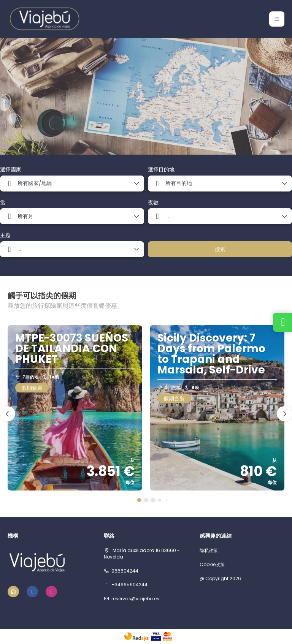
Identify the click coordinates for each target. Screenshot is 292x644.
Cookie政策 (212, 565)
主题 (5, 235)
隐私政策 (209, 551)
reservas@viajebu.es (135, 599)
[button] (139, 500)
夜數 (153, 203)
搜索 (220, 249)
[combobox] (72, 184)
